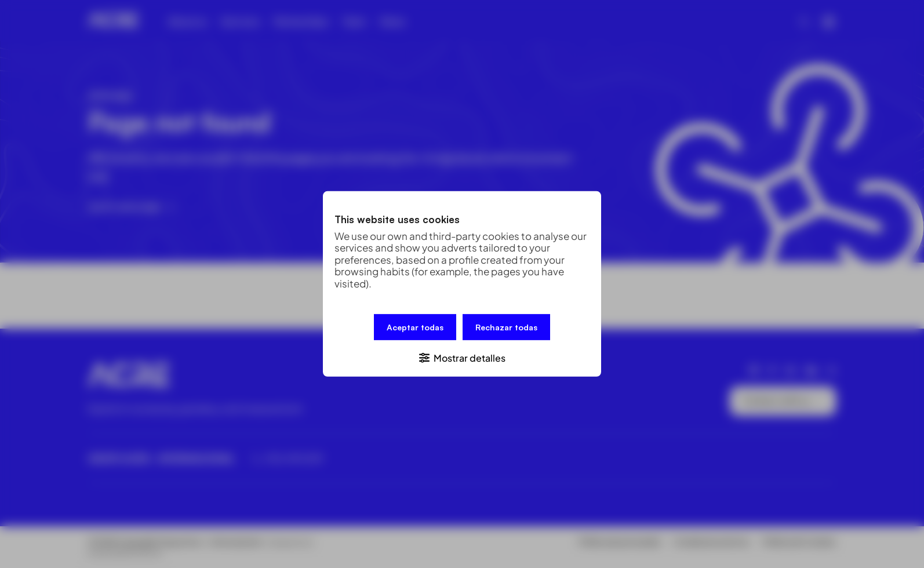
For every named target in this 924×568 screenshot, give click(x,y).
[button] (462, 357)
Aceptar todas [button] (415, 327)
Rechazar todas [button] (506, 327)
